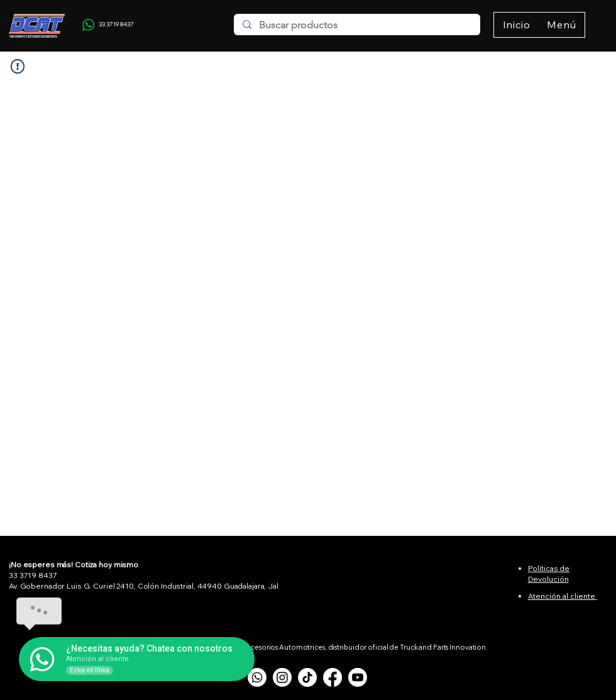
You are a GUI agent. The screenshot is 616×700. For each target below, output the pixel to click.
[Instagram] (282, 677)
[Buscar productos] (356, 25)
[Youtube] (358, 677)
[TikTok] (307, 677)
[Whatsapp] (257, 677)
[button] (562, 25)
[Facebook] (333, 677)
